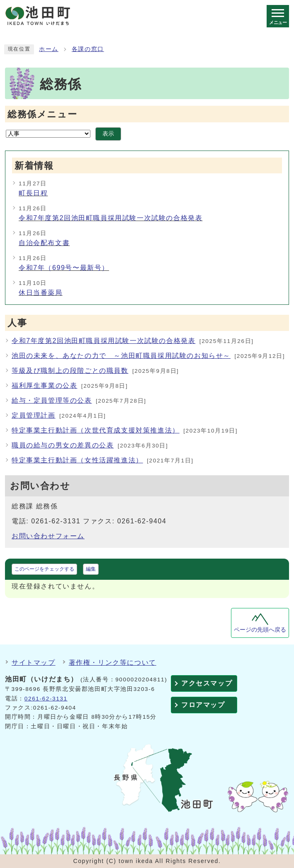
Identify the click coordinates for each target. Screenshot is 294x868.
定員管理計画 (34, 415)
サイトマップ (34, 663)
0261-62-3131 (46, 699)
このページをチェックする (44, 569)
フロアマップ (203, 705)
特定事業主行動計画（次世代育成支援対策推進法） (96, 430)
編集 (91, 569)
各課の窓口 (88, 49)
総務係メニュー (42, 114)
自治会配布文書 (44, 243)
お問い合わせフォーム (48, 536)
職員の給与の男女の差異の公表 (63, 445)
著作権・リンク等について (113, 663)
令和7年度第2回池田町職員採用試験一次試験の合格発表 (111, 218)
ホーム (49, 49)
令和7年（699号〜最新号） (64, 268)
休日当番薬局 (41, 293)
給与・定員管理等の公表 (52, 400)
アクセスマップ (207, 683)
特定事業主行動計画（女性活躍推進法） (77, 460)
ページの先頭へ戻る (260, 630)
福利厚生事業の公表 (44, 385)
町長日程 (33, 193)
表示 (108, 134)
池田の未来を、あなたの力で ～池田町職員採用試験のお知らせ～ (121, 356)
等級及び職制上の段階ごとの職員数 (70, 371)
